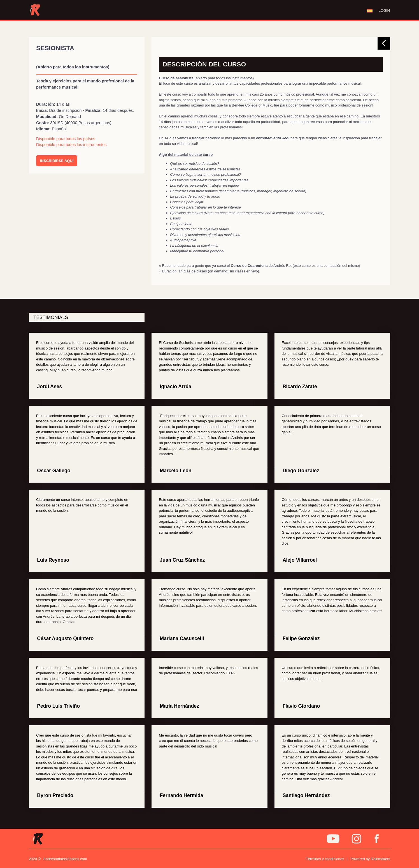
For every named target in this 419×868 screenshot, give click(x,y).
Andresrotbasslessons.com (65, 859)
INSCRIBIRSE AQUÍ (57, 161)
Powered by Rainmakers (370, 859)
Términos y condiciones (325, 859)
